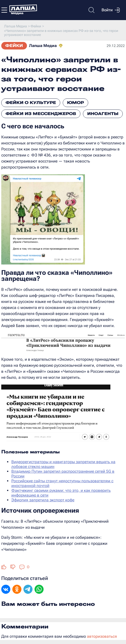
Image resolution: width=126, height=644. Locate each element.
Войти (111, 10)
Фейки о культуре (31, 103)
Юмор (75, 103)
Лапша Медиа (43, 46)
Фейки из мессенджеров (41, 114)
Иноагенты (103, 114)
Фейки (14, 46)
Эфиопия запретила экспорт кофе (43, 500)
